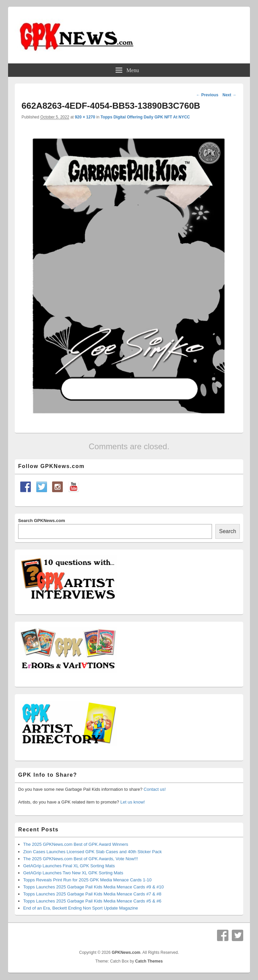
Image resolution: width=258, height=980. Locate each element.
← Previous (207, 95)
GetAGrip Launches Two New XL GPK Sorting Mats (73, 873)
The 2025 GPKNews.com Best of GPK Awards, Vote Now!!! (81, 859)
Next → (229, 95)
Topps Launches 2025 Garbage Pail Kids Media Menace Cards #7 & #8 (92, 894)
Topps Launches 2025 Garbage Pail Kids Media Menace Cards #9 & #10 (93, 887)
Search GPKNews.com (41, 521)
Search (228, 531)
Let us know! (133, 802)
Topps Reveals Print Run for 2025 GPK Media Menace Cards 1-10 (87, 880)
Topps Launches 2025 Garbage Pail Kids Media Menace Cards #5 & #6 (92, 901)
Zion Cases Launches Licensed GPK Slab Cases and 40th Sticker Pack (93, 852)
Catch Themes (149, 961)
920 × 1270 (85, 117)
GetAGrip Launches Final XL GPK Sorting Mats (69, 866)
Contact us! (155, 789)
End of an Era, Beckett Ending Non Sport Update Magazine (81, 908)
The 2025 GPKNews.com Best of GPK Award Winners (76, 844)
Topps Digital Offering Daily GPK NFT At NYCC (145, 117)
